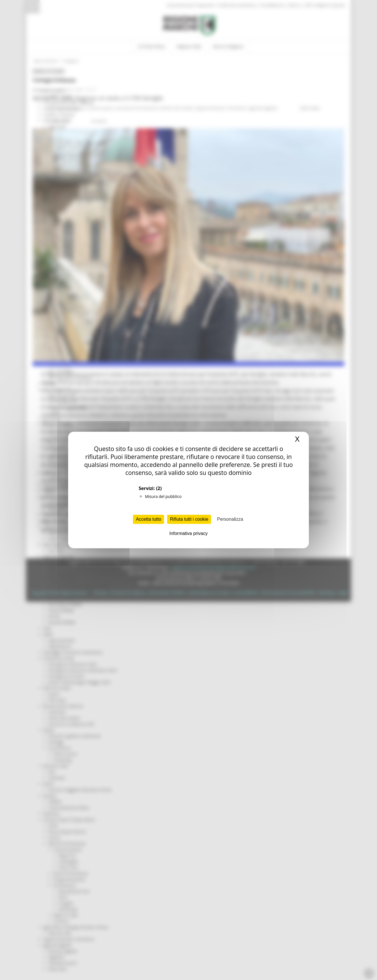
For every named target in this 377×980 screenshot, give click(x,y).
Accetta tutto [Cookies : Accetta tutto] (148, 519)
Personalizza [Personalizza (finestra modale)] (230, 519)
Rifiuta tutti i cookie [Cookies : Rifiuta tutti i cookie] (189, 519)
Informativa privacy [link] (188, 533)
